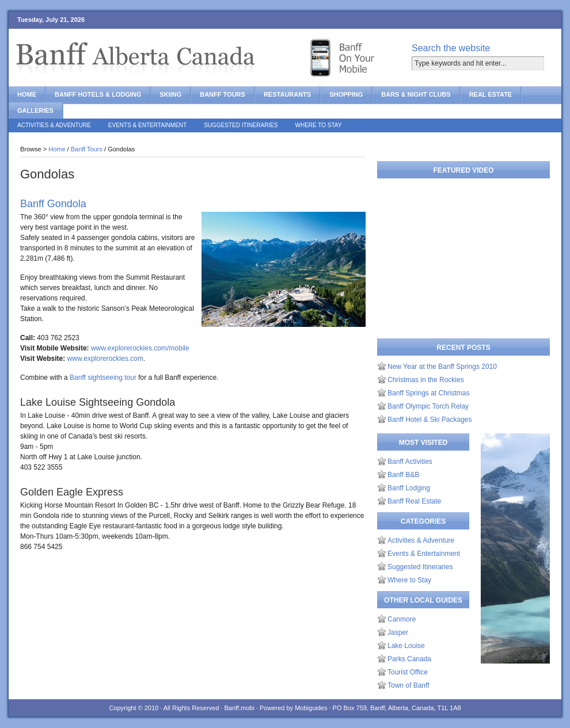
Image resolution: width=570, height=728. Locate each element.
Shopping (346, 94)
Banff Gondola (53, 204)
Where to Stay (319, 125)
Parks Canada (409, 659)
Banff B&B (403, 475)
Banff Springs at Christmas (429, 393)
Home (27, 94)
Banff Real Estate (414, 501)
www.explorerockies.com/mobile (140, 348)
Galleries (35, 110)
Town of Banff (409, 685)
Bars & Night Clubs (416, 94)
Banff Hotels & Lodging (98, 94)
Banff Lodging (409, 488)
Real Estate (491, 94)
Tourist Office (408, 672)
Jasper (398, 632)
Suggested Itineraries (241, 125)
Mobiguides (311, 708)
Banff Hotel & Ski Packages (430, 420)
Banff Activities (410, 462)
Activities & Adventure (54, 125)
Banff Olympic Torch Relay (428, 406)
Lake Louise (406, 646)
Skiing (170, 94)
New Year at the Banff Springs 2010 (442, 367)
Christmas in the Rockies (426, 380)
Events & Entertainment (147, 125)
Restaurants (287, 94)
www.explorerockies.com (105, 359)
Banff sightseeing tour (103, 378)
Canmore (402, 619)
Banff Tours (223, 94)
